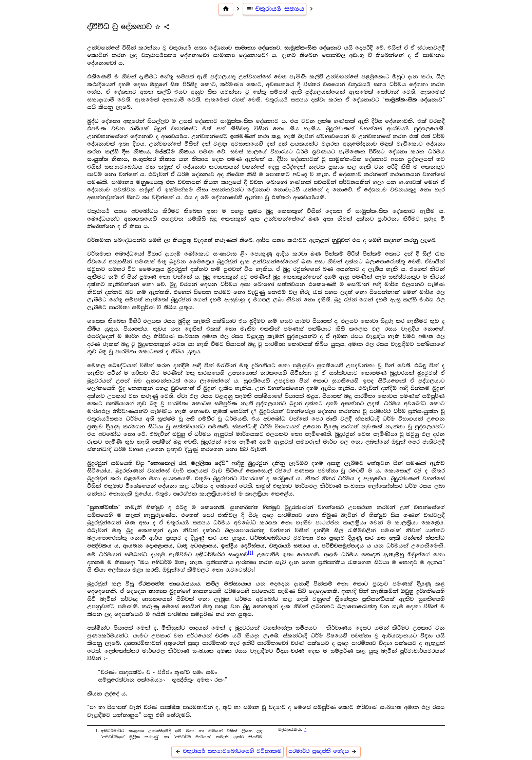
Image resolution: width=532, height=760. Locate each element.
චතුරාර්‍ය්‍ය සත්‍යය (275, 9)
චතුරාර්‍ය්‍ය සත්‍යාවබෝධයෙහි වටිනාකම (227, 751)
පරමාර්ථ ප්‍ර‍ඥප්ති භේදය (324, 751)
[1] (251, 553)
